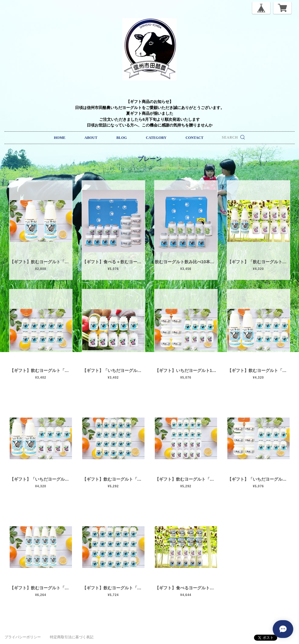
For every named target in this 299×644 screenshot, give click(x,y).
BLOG (122, 138)
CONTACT (195, 138)
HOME (60, 138)
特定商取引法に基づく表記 (72, 637)
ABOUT (91, 138)
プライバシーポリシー (23, 637)
